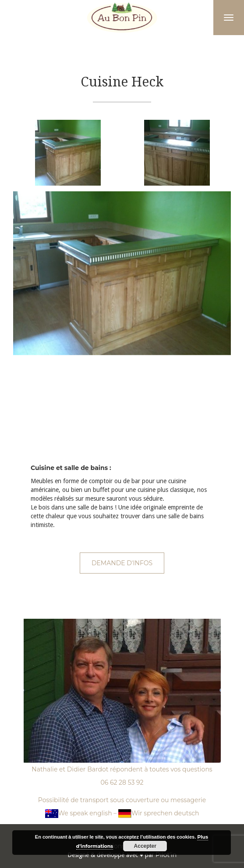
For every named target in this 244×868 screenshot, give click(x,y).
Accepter (145, 846)
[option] (68, 153)
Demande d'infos (122, 563)
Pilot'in (166, 855)
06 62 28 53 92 (122, 782)
